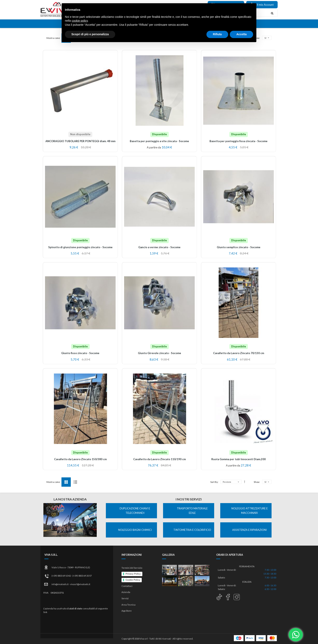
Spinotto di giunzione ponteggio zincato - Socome (80, 247)
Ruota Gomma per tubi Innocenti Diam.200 (238, 459)
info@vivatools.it (60, 584)
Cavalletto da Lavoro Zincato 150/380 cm (80, 459)
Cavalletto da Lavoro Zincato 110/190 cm (160, 459)
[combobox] (184, 13)
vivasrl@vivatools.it (80, 584)
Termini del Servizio (132, 568)
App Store (127, 611)
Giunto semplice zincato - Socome (239, 247)
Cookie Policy (133, 580)
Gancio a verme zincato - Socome (159, 247)
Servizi (125, 598)
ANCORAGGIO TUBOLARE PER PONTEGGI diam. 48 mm (80, 141)
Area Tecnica (128, 605)
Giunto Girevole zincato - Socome (160, 353)
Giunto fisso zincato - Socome (80, 353)
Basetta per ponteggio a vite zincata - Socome (159, 141)
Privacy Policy (133, 574)
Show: (257, 38)
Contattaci (127, 586)
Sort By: (214, 38)
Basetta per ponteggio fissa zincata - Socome (238, 141)
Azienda (126, 592)
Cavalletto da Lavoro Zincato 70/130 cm (239, 353)
